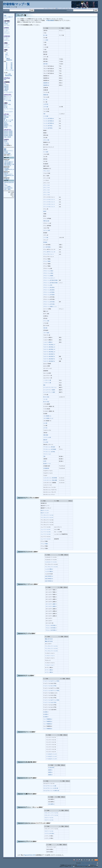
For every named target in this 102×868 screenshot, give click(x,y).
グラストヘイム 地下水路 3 (49, 302)
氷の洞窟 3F (46, 717)
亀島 (44, 385)
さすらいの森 (46, 140)
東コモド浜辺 (46, 402)
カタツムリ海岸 (47, 230)
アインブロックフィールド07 (47, 518)
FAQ (5, 145)
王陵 (44, 456)
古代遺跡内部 (46, 468)
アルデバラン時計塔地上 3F (49, 349)
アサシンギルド (47, 171)
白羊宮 (45, 461)
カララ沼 (45, 428)
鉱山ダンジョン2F (45, 513)
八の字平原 (46, 104)
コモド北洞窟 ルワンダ (48, 418)
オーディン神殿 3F (49, 672)
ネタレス (6, 142)
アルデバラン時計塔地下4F (49, 361)
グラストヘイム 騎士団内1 (49, 287)
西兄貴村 (45, 242)
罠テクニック (7, 99)
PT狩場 (6, 91)
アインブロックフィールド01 (51, 646)
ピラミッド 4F (46, 190)
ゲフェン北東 (46, 321)
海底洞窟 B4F (46, 83)
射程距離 (6, 117)
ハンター (6, 31)
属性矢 (8, 58)
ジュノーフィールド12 (46, 539)
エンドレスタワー (8, 92)
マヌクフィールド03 (49, 820)
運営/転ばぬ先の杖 (9, 183)
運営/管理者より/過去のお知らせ (9, 165)
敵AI (5, 119)
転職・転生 (7, 22)
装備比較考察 (8, 76)
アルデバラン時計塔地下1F (49, 354)
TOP (5, 15)
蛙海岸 (45, 211)
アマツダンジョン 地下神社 (49, 452)
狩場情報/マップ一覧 (16, 4)
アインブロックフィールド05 (51, 651)
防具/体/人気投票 (8, 133)
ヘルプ (89, 8)
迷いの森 (45, 35)
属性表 (6, 123)
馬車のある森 (46, 221)
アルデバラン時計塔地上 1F (49, 345)
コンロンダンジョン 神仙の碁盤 (50, 480)
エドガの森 (46, 116)
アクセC (12, 70)
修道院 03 (50, 775)
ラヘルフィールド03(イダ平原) (50, 686)
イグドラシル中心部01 (49, 833)
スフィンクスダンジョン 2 (49, 199)
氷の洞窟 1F (46, 712)
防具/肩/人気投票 (8, 134)
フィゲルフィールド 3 (50, 656)
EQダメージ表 (8, 121)
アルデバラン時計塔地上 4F (49, 352)
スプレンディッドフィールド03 (51, 815)
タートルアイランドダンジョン (50, 387)
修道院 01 (50, 770)
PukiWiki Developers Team (83, 865)
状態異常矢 (9, 60)
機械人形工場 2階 (49, 641)
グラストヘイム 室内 (48, 285)
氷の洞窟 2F (46, 714)
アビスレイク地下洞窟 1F (51, 625)
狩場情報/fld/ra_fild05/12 (9, 176)
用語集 (6, 141)
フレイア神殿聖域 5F (48, 729)
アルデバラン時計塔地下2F (49, 356)
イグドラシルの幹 (47, 437)
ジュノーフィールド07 (46, 529)
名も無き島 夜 (51, 768)
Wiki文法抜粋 (7, 153)
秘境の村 (45, 440)
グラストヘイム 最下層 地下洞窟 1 (51, 280)
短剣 (6, 54)
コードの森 (46, 238)
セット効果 (8, 74)
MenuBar (6, 168)
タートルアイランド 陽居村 (49, 390)
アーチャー (7, 29)
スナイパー (7, 32)
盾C (12, 69)
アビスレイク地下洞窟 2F (51, 628)
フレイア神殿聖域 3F (48, 724)
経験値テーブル (8, 126)
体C (12, 64)
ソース (52, 8)
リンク (6, 18)
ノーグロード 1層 (47, 380)
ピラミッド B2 (46, 192)
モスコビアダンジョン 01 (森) (50, 786)
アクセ (7, 70)
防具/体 (6, 173)
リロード (69, 8)
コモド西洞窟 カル (47, 416)
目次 (5, 84)
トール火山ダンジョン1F (51, 754)
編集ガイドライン (8, 151)
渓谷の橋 (45, 328)
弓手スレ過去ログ (8, 17)
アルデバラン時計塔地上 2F (49, 347)
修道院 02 (50, 772)
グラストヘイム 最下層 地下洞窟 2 (51, 283)
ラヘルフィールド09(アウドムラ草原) (51, 700)
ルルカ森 (45, 423)
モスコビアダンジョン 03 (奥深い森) (51, 791)
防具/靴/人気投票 (8, 135)
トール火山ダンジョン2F (51, 756)
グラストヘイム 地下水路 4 (49, 304)
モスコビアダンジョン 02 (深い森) (51, 788)
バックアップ (62, 8)
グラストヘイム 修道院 (48, 276)
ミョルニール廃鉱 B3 (48, 342)
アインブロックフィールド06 (47, 515)
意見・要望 (8, 189)
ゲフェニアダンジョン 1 (48, 254)
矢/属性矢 (7, 179)
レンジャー (7, 34)
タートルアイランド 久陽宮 (49, 392)
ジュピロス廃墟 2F (49, 571)
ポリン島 (45, 100)
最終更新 (84, 8)
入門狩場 (6, 85)
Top (4, 7)
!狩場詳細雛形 (50, 20)
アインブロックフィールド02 (51, 648)
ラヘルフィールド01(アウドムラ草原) (51, 681)
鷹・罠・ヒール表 (8, 120)
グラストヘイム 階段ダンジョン (50, 307)
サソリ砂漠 (46, 152)
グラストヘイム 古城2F (48, 273)
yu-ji (73, 866)
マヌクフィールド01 (49, 818)
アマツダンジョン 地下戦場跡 (50, 449)
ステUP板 (6, 144)
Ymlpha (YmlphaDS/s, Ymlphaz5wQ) (90, 863)
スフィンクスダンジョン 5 (49, 207)
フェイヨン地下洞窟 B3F (49, 123)
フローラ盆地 (46, 333)
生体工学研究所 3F (49, 581)
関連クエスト (7, 116)
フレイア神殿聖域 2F (48, 721)
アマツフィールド (47, 454)
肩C (12, 66)
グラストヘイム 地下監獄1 (49, 292)
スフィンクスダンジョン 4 (49, 204)
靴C (12, 67)
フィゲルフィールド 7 (50, 665)
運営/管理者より (8, 163)
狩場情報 (8, 7)
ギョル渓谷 (46, 442)
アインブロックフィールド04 (51, 567)
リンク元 (95, 8)
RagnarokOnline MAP (30, 855)
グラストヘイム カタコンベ (49, 278)
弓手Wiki (6, 161)
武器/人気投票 (7, 137)
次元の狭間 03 (51, 804)
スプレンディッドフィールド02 (51, 813)
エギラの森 (46, 107)
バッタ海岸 (46, 40)
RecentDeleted (8, 188)
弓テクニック (7, 98)
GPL (96, 865)
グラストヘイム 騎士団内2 (49, 290)
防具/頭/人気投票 (8, 131)
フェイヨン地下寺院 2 (48, 128)
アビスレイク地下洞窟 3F (51, 630)
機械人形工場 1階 (49, 639)
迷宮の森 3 (46, 64)
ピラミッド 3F (46, 188)
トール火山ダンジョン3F (51, 759)
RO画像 (6, 152)
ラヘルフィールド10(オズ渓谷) (50, 702)
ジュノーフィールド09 (46, 534)
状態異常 (6, 124)
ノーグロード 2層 (47, 383)
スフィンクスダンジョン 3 (49, 202)
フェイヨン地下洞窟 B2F (49, 121)
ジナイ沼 (45, 399)
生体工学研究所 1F (49, 576)
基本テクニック (8, 96)
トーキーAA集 (7, 100)
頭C (12, 63)
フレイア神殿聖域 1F (48, 719)
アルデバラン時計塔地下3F (49, 359)
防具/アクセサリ (8, 174)
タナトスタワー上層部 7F (51, 604)
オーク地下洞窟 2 (47, 247)
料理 (5, 80)
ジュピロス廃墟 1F (49, 569)
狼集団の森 (46, 95)
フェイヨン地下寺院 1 (48, 126)
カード (7, 56)
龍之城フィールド (47, 464)
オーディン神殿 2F (49, 670)
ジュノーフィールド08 (46, 532)
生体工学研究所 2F (49, 579)
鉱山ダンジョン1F (45, 510)
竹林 (44, 114)
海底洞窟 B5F (46, 85)
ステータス (7, 25)
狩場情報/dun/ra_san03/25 (9, 170)
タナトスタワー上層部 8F (51, 606)
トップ (46, 8)
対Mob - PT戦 (7, 104)
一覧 (74, 8)
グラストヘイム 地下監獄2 (49, 295)
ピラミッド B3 (46, 195)
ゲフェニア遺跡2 (47, 261)
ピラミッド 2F (46, 185)
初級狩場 (6, 86)
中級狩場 (6, 88)
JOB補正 (6, 24)
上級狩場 (6, 89)
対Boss (6, 106)
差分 (57, 8)
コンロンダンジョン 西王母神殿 (50, 478)
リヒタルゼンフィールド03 (51, 562)
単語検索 (79, 8)
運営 (5, 149)
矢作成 (6, 127)
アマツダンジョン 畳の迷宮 (49, 447)
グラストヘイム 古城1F (48, 271)
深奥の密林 (46, 435)
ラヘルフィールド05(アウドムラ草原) (51, 691)
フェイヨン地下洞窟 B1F (49, 119)
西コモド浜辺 (46, 397)
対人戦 (6, 107)
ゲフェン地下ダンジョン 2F (49, 252)
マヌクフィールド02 (49, 831)
